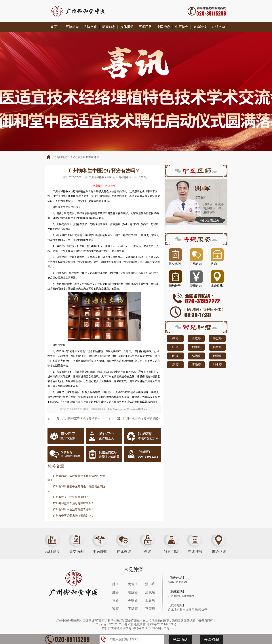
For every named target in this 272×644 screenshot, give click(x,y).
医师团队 (145, 27)
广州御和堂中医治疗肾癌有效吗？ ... (75, 503)
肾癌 (96, 157)
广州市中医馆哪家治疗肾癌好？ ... (74, 516)
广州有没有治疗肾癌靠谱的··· (142, 418)
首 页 (54, 27)
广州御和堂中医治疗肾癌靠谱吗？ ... (75, 509)
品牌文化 (90, 27)
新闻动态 (109, 27)
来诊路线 (200, 27)
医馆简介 (72, 27)
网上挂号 (110, 186)
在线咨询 (218, 27)
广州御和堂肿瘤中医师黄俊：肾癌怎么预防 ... (76, 489)
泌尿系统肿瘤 (83, 157)
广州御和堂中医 (62, 157)
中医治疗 (163, 27)
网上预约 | (99, 186)
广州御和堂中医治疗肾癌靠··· (81, 418)
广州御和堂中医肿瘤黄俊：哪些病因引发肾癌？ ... (76, 478)
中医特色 (182, 27)
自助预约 (188, 596)
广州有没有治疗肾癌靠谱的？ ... (72, 497)
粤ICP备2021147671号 (161, 624)
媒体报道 (127, 27)
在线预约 (174, 596)
